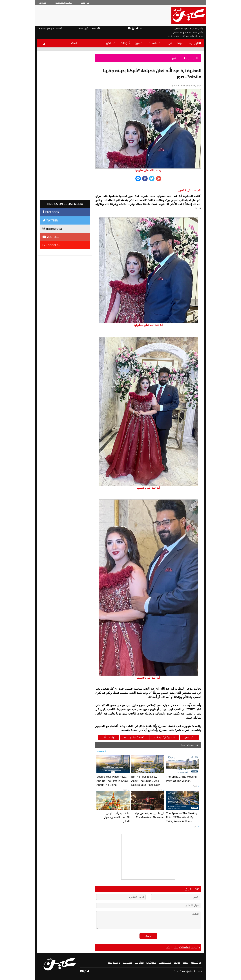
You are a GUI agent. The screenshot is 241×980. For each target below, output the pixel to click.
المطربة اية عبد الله (164, 737)
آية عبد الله (109, 737)
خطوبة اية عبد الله (134, 737)
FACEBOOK (51, 212)
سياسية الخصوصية (64, 3)
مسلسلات (154, 43)
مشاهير (111, 43)
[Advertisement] (65, 278)
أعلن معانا (85, 3)
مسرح (139, 43)
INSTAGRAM (52, 229)
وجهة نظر (114, 963)
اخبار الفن (189, 737)
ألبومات (125, 43)
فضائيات (151, 963)
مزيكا (169, 43)
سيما (180, 43)
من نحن (43, 3)
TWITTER (50, 220)
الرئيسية (195, 43)
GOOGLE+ (51, 245)
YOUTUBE (51, 237)
